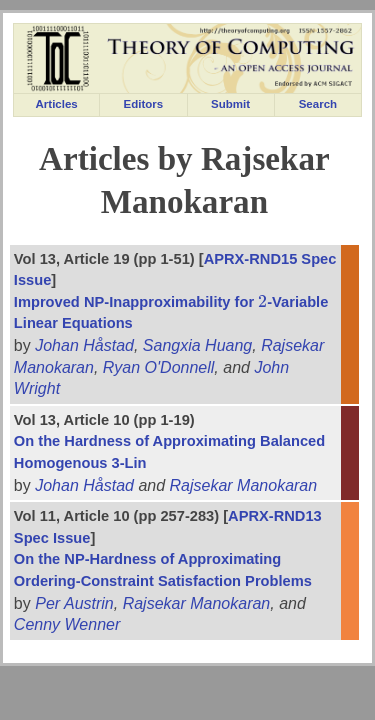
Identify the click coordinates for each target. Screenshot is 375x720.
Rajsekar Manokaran (244, 485)
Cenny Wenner (67, 624)
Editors (144, 104)
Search (318, 104)
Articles (57, 104)
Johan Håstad (84, 345)
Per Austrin (74, 603)
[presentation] (262, 302)
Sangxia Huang (197, 345)
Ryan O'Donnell (159, 367)
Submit (230, 104)
